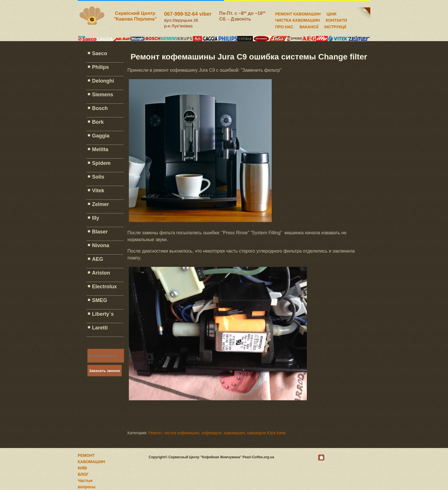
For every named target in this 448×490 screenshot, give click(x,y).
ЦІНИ (331, 13)
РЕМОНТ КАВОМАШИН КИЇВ (91, 462)
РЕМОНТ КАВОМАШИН (298, 13)
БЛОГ (83, 474)
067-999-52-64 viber (188, 14)
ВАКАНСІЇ (309, 26)
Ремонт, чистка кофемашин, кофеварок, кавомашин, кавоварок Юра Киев (217, 433)
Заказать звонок (105, 371)
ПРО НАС (284, 26)
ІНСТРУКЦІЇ (335, 26)
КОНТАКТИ (336, 19)
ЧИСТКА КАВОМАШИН (297, 19)
